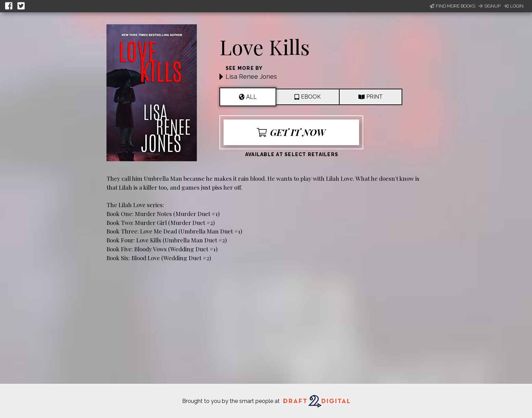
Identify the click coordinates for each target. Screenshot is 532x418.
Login (514, 6)
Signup (490, 6)
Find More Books (452, 6)
